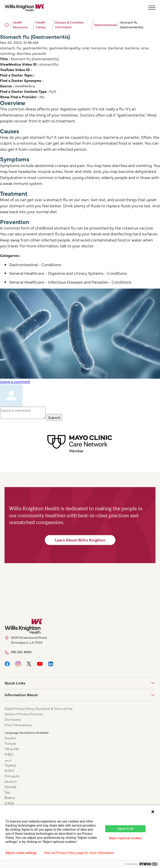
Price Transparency (18, 725)
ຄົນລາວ (10, 798)
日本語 (9, 803)
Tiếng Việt (12, 749)
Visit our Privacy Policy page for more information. (79, 853)
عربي (8, 760)
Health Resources (20, 25)
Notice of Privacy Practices (24, 714)
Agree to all (125, 829)
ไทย (7, 792)
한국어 (9, 770)
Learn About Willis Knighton (80, 540)
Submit (54, 417)
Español (10, 738)
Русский (10, 787)
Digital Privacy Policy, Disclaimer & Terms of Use (39, 708)
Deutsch (11, 781)
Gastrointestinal (105, 25)
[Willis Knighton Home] (24, 8)
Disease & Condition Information (69, 25)
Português (12, 776)
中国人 (9, 754)
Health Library (41, 25)
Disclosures (13, 719)
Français (10, 743)
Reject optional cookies (125, 838)
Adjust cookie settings (21, 853)
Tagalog (10, 765)
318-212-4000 (21, 652)
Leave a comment (15, 381)
